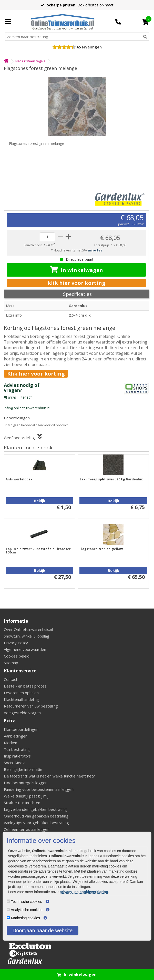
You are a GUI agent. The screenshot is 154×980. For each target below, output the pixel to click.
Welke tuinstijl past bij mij (26, 796)
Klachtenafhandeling (21, 699)
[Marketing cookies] (8, 918)
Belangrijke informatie (23, 769)
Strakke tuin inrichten (22, 803)
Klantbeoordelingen (21, 729)
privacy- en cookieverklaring (84, 892)
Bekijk (40, 501)
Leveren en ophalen (21, 693)
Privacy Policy (16, 643)
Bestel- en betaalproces (25, 686)
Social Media (15, 763)
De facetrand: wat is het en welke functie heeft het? (49, 776)
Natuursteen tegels (30, 61)
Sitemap (11, 663)
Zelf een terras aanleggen (27, 829)
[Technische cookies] (8, 901)
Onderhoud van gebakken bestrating (36, 816)
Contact (11, 679)
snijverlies (95, 250)
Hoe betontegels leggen (26, 783)
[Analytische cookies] (8, 909)
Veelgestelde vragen (22, 713)
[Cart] (145, 22)
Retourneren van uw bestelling (31, 706)
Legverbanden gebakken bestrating (35, 809)
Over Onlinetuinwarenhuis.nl (28, 629)
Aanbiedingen (16, 736)
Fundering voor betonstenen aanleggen (39, 789)
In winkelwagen (76, 270)
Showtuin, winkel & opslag (27, 636)
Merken (11, 743)
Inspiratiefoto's (17, 756)
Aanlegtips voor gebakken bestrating (36, 823)
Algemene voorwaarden (25, 649)
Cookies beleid (17, 656)
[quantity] (47, 237)
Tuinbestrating (17, 749)
